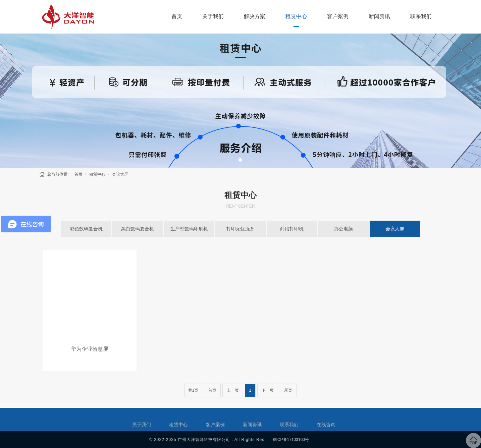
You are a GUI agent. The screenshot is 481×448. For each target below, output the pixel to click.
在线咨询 (326, 425)
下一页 (268, 390)
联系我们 (421, 16)
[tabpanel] (240, 101)
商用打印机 (292, 229)
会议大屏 (120, 174)
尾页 (288, 390)
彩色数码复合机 (86, 229)
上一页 (233, 390)
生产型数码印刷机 (189, 229)
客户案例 (338, 16)
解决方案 (255, 16)
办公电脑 (343, 229)
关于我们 (213, 16)
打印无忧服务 (240, 229)
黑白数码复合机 (138, 229)
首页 (177, 16)
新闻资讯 (379, 16)
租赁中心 (296, 16)
